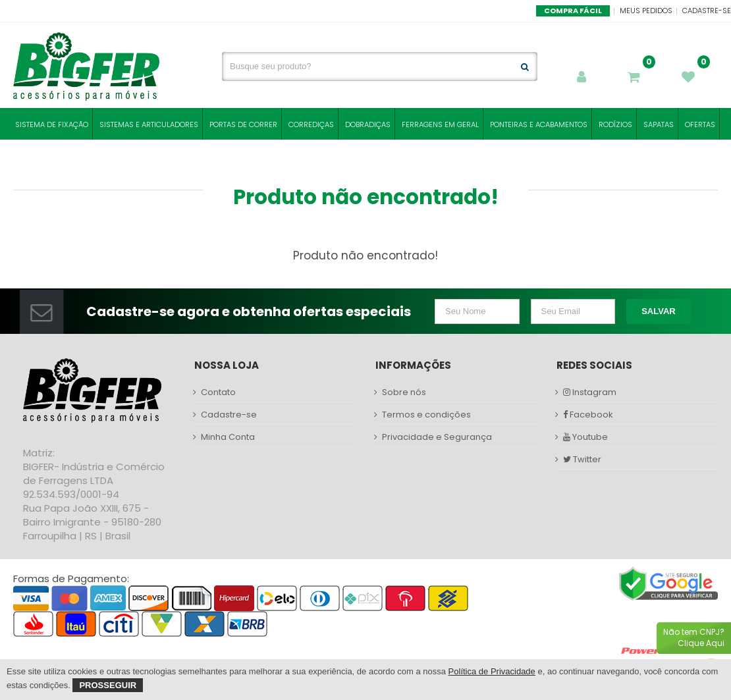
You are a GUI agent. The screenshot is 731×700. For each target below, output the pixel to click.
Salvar (659, 311)
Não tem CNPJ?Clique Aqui (694, 637)
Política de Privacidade (492, 671)
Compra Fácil (573, 11)
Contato (218, 392)
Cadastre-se (707, 11)
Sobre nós (404, 392)
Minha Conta (228, 437)
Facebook (588, 415)
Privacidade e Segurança (437, 437)
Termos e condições (426, 415)
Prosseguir (108, 685)
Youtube (585, 437)
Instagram (590, 392)
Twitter (582, 460)
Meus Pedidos (646, 11)
